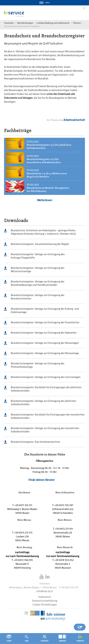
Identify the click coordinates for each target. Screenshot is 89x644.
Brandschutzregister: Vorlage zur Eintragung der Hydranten (44, 333)
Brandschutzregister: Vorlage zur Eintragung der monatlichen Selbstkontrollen (45, 430)
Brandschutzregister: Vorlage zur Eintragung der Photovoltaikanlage (38, 365)
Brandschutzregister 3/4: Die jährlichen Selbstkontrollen (49, 146)
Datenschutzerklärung (45, 601)
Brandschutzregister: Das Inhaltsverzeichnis (35, 442)
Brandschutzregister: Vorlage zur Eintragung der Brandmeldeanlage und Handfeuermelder (38, 283)
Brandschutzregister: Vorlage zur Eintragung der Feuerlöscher (45, 323)
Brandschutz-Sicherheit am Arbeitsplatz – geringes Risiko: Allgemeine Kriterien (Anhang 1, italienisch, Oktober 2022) (43, 232)
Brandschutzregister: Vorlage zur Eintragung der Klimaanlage (45, 353)
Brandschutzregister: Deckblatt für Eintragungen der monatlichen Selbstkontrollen (48, 416)
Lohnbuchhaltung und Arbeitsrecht (53, 23)
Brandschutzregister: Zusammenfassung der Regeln (40, 244)
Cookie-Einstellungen (45, 605)
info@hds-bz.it (45, 591)
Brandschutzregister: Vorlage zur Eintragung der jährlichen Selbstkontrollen (43, 403)
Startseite (9, 23)
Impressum (45, 597)
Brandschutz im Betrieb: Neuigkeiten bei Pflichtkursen (48, 189)
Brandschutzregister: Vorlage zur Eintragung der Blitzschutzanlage (38, 270)
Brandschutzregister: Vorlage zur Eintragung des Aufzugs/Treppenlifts (38, 256)
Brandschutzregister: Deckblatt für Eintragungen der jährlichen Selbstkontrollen (46, 389)
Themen (77, 23)
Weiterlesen (45, 200)
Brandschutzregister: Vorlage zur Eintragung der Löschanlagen (46, 377)
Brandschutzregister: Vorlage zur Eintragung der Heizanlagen (45, 343)
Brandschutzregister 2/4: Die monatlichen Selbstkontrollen (44, 161)
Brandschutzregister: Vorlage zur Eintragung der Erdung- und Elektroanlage (45, 311)
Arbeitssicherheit (74, 120)
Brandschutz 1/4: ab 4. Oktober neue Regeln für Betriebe (47, 175)
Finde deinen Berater (42, 480)
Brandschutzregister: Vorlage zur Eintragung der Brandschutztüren (38, 297)
